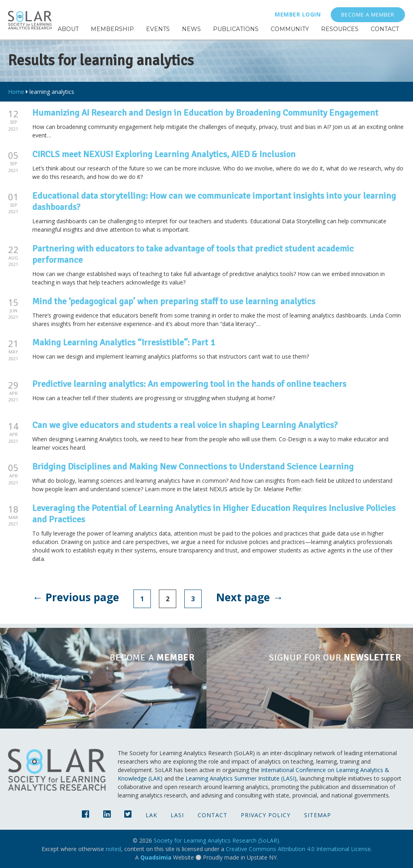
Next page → (250, 597)
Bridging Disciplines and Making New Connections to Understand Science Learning (193, 466)
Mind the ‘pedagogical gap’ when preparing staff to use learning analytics (174, 301)
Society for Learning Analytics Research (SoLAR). (217, 840)
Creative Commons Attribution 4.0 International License (298, 849)
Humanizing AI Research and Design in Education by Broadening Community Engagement (205, 113)
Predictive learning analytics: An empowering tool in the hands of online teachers (189, 384)
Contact (213, 815)
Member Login (298, 14)
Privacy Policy (266, 815)
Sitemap (318, 815)
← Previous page (76, 597)
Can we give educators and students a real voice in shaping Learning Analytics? (185, 425)
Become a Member (368, 15)
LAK (151, 815)
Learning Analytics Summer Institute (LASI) (241, 778)
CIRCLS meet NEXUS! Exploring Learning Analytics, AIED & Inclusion (164, 154)
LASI (177, 815)
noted (113, 849)
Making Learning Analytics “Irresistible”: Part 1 (124, 342)
